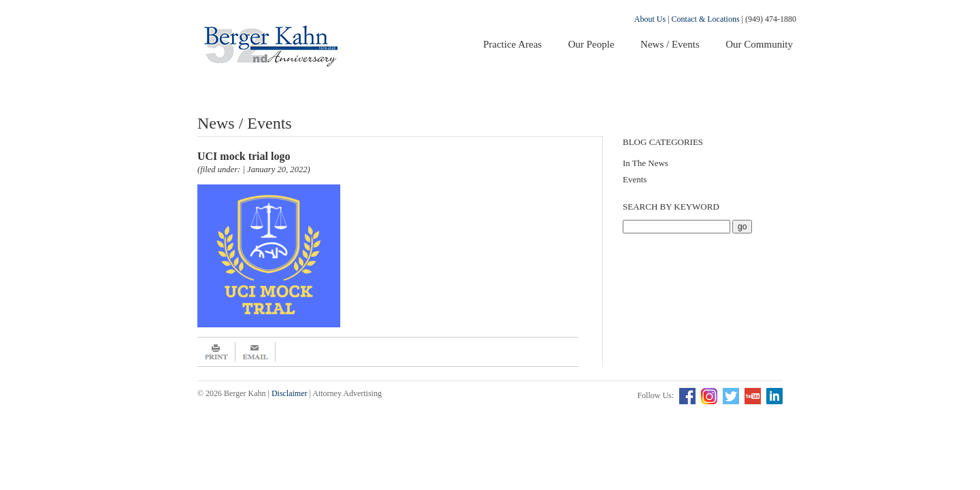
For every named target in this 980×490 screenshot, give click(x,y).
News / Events (670, 44)
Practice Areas (512, 44)
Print (216, 352)
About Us (650, 19)
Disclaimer (290, 393)
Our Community (759, 44)
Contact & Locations (706, 19)
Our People (591, 44)
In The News (646, 163)
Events (635, 179)
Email (256, 352)
